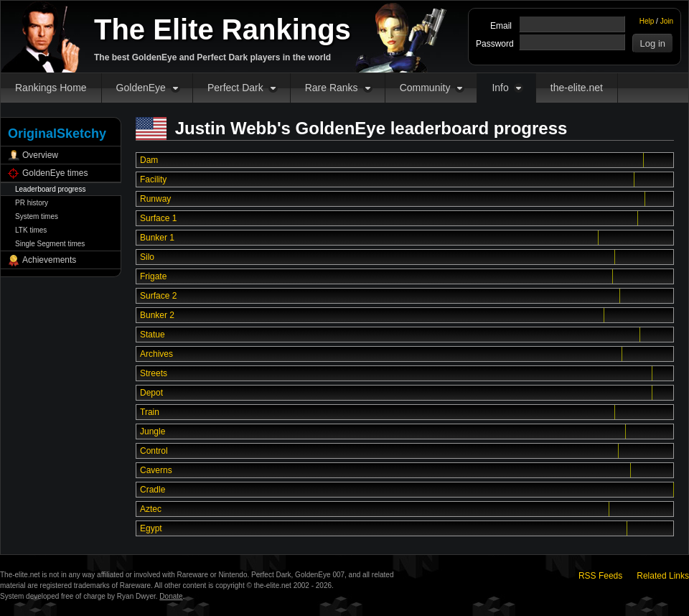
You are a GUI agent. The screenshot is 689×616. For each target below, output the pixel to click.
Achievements (49, 260)
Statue (153, 335)
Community (425, 88)
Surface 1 (158, 218)
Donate (171, 596)
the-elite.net (577, 88)
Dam (149, 160)
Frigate (153, 276)
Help (647, 21)
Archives (156, 354)
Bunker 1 (157, 238)
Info (500, 88)
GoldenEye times (55, 173)
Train (150, 412)
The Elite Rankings (222, 29)
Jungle (153, 431)
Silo (147, 257)
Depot (151, 393)
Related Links (663, 576)
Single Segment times (50, 244)
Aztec (151, 509)
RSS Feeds (600, 576)
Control (154, 451)
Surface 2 (158, 296)
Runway (155, 199)
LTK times (31, 230)
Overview (40, 155)
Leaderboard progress (50, 189)
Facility (153, 179)
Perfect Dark (235, 88)
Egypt (151, 528)
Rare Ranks (332, 88)
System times (37, 216)
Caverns (156, 470)
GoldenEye (141, 88)
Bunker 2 (157, 315)
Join (667, 21)
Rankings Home (51, 88)
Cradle (153, 490)
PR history (32, 203)
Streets (154, 373)
